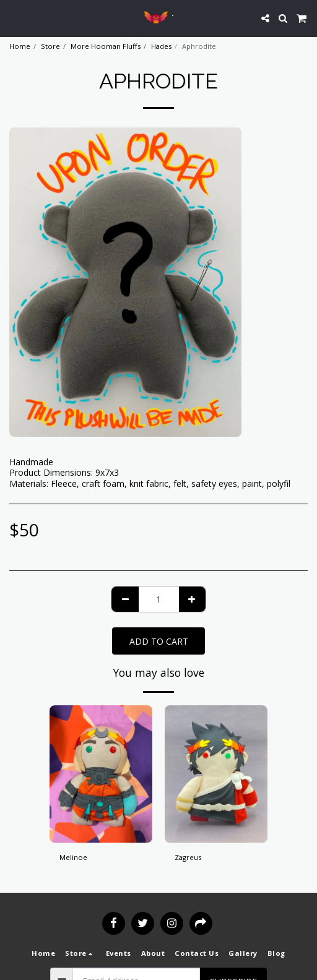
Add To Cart (159, 641)
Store (50, 46)
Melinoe (73, 857)
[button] (14, 18)
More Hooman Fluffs (106, 46)
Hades (161, 46)
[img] (101, 774)
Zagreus (188, 857)
